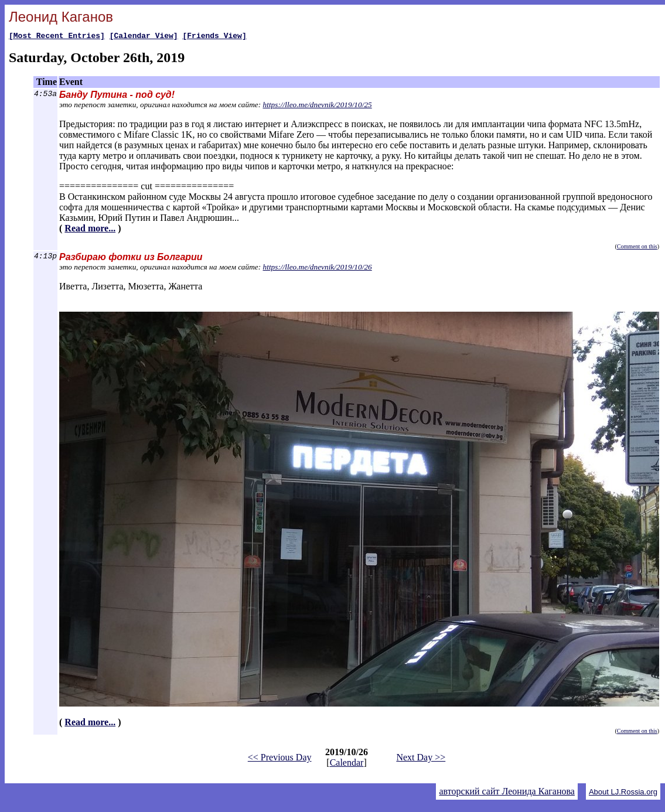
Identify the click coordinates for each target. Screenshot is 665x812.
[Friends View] (214, 37)
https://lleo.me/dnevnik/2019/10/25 (318, 106)
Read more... (90, 230)
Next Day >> (421, 759)
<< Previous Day (280, 759)
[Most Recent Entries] (57, 37)
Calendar (347, 764)
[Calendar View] (144, 37)
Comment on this (637, 248)
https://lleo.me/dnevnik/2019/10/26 (318, 269)
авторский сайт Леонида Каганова (507, 793)
